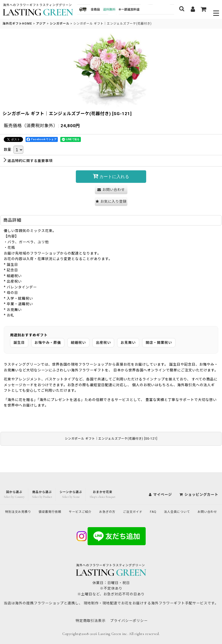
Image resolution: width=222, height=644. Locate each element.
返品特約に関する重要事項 (28, 161)
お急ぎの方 (123, 501)
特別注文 (23, 501)
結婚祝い (78, 342)
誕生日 (19, 342)
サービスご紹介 (92, 501)
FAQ (173, 501)
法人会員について (199, 501)
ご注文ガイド (151, 501)
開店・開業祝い (159, 342)
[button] (216, 9)
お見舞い (128, 342)
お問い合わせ (111, 512)
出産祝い (103, 342)
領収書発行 (59, 501)
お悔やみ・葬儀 (48, 342)
